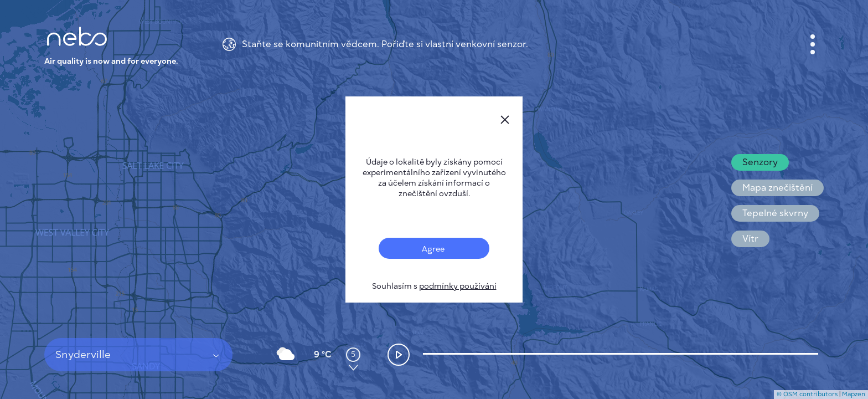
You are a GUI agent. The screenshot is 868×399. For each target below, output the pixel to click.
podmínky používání (458, 286)
